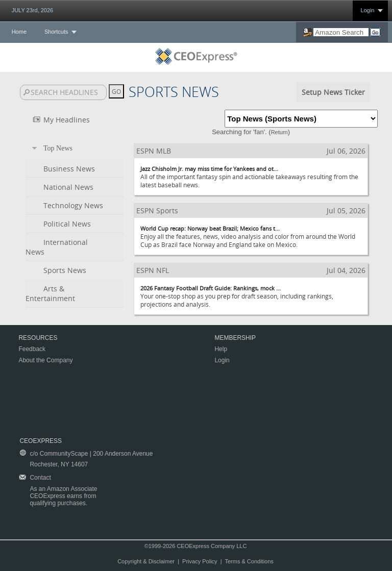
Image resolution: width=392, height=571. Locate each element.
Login (367, 10)
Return (279, 132)
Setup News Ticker (333, 92)
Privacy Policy (200, 561)
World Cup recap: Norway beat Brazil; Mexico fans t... (210, 228)
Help (221, 349)
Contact (40, 478)
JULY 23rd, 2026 (33, 10)
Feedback (32, 349)
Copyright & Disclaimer (146, 561)
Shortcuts (56, 32)
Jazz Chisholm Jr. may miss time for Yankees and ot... (209, 169)
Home (19, 32)
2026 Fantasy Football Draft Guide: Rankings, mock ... (211, 288)
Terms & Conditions (249, 561)
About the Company (45, 360)
